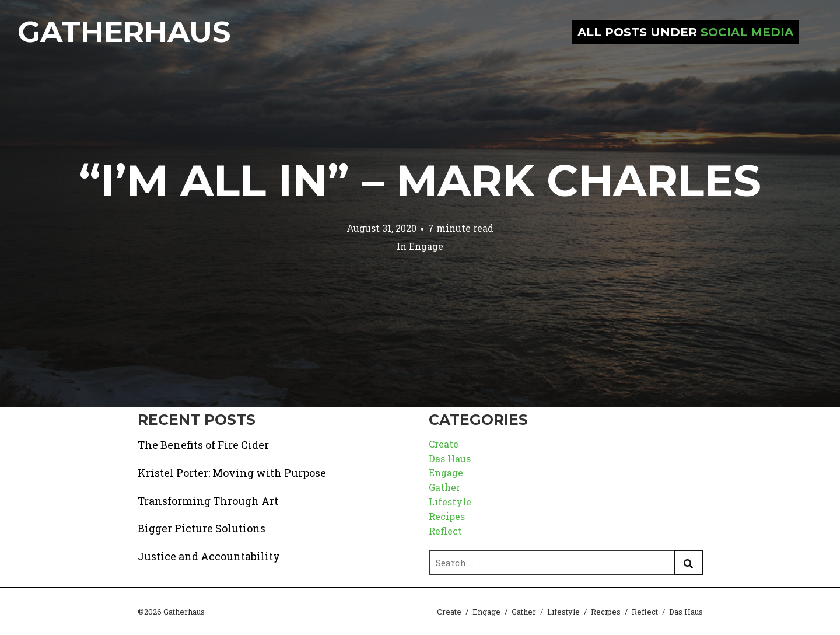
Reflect (445, 531)
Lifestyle (450, 502)
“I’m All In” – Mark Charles (420, 180)
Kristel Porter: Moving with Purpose (232, 473)
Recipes (447, 516)
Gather (444, 487)
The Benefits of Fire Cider (203, 445)
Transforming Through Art (208, 501)
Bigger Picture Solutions (202, 528)
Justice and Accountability (209, 556)
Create (444, 444)
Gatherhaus (124, 32)
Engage (426, 246)
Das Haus (450, 458)
